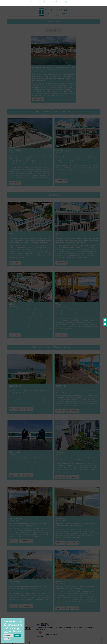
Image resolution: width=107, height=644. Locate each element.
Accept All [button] (18, 636)
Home (33, 2)
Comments (73, 2)
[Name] (53, 319)
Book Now (39, 2)
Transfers (46, 2)
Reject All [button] (7, 639)
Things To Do (54, 2)
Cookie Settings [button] (8, 636)
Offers (67, 2)
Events (61, 2)
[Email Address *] (53, 325)
